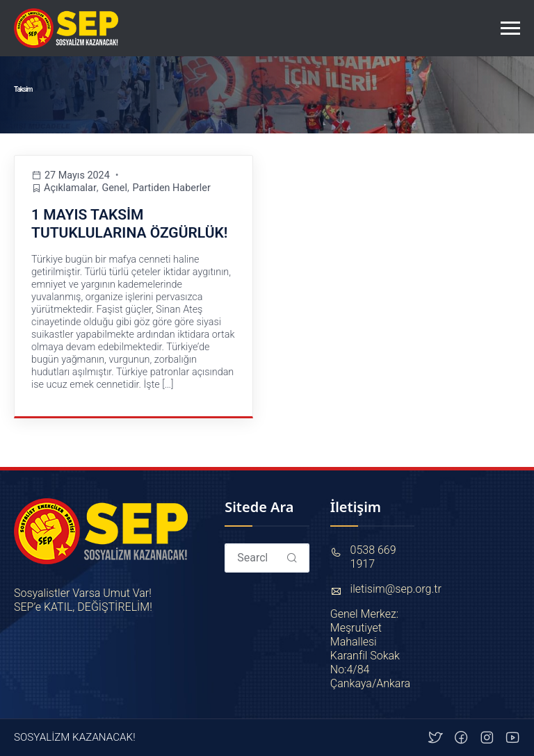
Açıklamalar (70, 188)
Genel (114, 188)
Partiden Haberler (172, 188)
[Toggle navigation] (510, 28)
